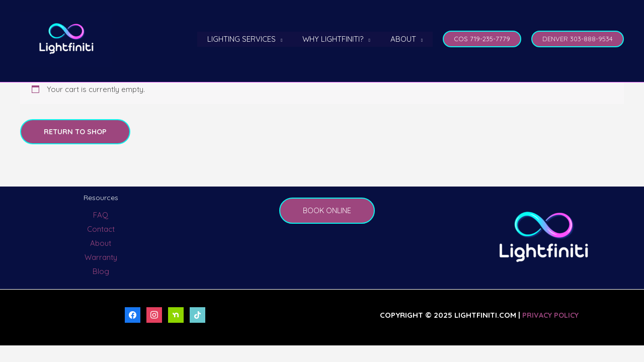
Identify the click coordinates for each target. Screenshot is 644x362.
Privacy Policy (551, 315)
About (101, 244)
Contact (101, 230)
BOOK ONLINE (327, 211)
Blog (101, 271)
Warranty (101, 258)
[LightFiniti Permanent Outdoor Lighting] (66, 38)
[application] (292, 39)
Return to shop (76, 132)
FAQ (101, 215)
